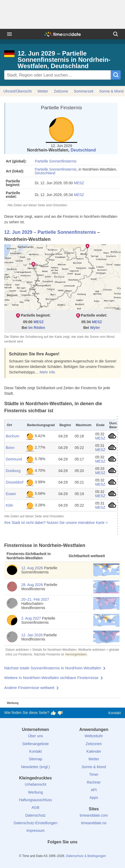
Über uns (36, 736)
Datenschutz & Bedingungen (86, 856)
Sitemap (35, 759)
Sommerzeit (84, 91)
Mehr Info (47, 372)
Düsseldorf (15, 482)
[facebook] (45, 851)
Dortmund (14, 459)
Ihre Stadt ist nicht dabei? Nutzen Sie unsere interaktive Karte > (56, 523)
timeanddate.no (94, 823)
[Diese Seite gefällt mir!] (53, 713)
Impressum (35, 831)
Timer (94, 774)
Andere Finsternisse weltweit (29, 688)
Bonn (10, 448)
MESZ (79, 183)
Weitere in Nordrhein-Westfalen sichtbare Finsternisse (51, 678)
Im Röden (37, 328)
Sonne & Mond (94, 767)
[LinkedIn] (62, 851)
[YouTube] (80, 851)
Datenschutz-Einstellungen (36, 823)
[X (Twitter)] (54, 851)
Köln (9, 505)
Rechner (94, 782)
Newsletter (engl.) (35, 767)
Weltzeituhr (94, 736)
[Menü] (9, 34)
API (94, 790)
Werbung (36, 792)
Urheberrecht (35, 784)
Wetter (43, 91)
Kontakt (115, 713)
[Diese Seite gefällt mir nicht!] (60, 713)
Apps (94, 798)
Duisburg (13, 471)
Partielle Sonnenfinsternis (56, 161)
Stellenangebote (35, 744)
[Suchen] (116, 34)
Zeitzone (61, 91)
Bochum (12, 436)
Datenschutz (35, 815)
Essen (11, 494)
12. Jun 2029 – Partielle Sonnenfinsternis (50, 232)
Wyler (95, 328)
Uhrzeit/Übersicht (17, 91)
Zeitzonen (94, 744)
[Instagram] (71, 851)
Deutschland (83, 150)
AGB (35, 807)
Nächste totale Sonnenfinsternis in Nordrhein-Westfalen (53, 668)
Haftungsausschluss (35, 800)
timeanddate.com (94, 815)
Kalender (94, 751)
